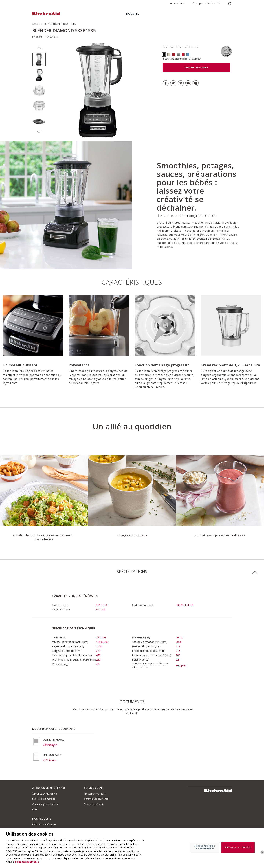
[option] (39, 59)
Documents (53, 37)
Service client (177, 4)
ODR (35, 809)
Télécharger (50, 745)
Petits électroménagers (44, 824)
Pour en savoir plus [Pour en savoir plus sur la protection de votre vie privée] (27, 862)
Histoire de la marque (44, 799)
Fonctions (37, 37)
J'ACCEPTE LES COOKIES (238, 847)
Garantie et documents (96, 799)
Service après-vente (94, 804)
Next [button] (39, 132)
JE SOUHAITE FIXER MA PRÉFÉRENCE (205, 847)
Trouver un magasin (94, 794)
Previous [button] (39, 48)
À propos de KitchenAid (206, 4)
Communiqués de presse (45, 804)
